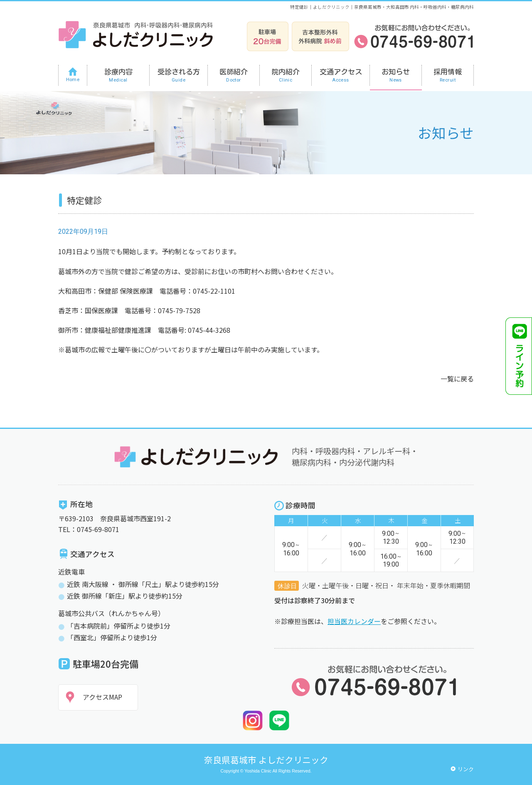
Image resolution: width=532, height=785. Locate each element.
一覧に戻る (457, 379)
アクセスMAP (102, 697)
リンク (466, 769)
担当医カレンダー (354, 621)
